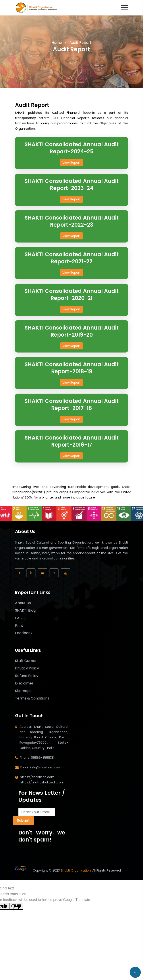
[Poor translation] (16, 906)
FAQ (19, 618)
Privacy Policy (27, 668)
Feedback (24, 633)
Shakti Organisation (76, 870)
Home (57, 43)
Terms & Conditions (32, 698)
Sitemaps (23, 691)
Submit (23, 820)
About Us (23, 603)
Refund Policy (27, 676)
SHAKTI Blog (25, 610)
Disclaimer (24, 683)
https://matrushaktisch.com (42, 782)
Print (19, 626)
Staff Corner (26, 661)
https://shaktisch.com (37, 777)
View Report (71, 163)
